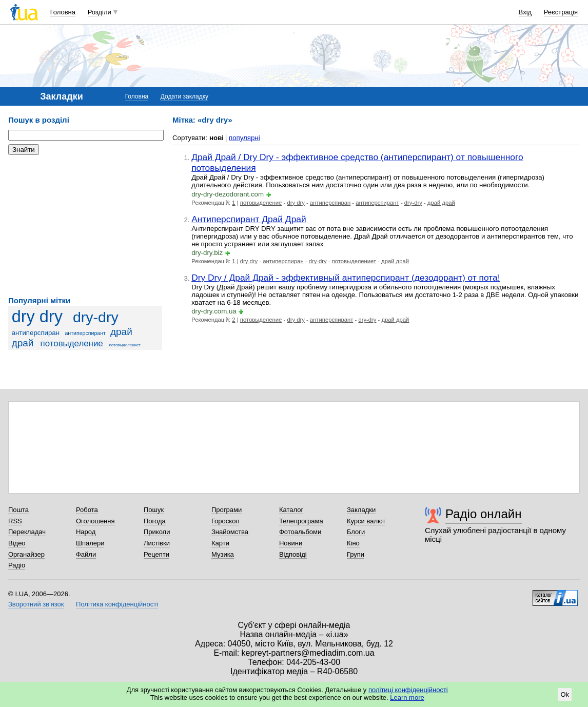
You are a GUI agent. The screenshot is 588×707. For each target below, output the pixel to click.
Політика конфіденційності (117, 604)
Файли (86, 554)
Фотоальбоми (300, 532)
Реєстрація (561, 12)
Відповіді (293, 554)
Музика (223, 554)
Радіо (17, 565)
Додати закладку (184, 96)
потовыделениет (125, 345)
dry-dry (96, 317)
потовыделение (72, 343)
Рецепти (156, 554)
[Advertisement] (85, 226)
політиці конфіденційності (408, 690)
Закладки (361, 510)
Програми (227, 510)
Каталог (291, 510)
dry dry (37, 317)
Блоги (356, 532)
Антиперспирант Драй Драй (249, 219)
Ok (565, 694)
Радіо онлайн (484, 514)
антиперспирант (85, 333)
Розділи (100, 12)
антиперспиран (36, 333)
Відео (17, 543)
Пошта (18, 510)
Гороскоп (225, 521)
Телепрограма (301, 521)
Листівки (157, 543)
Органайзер (26, 554)
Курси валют (366, 521)
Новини (291, 543)
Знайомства (230, 532)
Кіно (353, 543)
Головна (63, 12)
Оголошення (95, 521)
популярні (244, 138)
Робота (87, 510)
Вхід (525, 12)
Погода (155, 521)
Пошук (154, 510)
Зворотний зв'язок (36, 604)
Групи (356, 554)
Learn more (407, 698)
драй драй (441, 203)
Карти (220, 543)
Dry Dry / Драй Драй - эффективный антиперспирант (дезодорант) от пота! (346, 278)
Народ (86, 532)
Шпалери (90, 543)
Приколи (157, 532)
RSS (15, 521)
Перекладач (27, 532)
